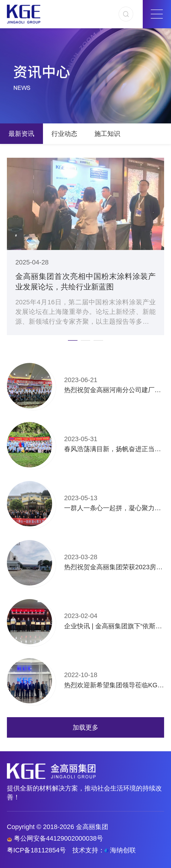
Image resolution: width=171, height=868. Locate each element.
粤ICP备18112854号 (36, 850)
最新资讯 (21, 134)
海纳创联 (123, 850)
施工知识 (107, 134)
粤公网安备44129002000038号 (55, 838)
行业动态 (64, 134)
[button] (73, 340)
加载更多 (85, 727)
